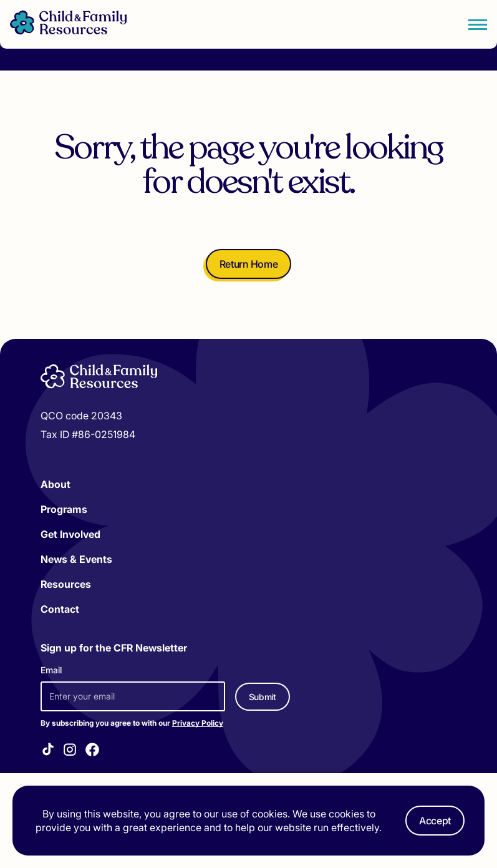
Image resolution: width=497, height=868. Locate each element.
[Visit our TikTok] (48, 751)
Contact (60, 609)
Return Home (248, 264)
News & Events (76, 559)
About (55, 484)
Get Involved (70, 534)
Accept (435, 821)
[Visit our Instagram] (70, 751)
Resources (66, 584)
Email (51, 670)
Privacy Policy (198, 723)
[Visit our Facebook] (92, 751)
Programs (64, 509)
